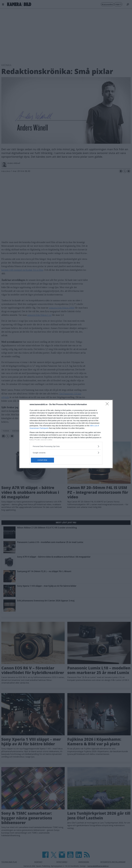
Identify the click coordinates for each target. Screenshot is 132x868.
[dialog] (66, 434)
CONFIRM (42, 460)
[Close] (108, 405)
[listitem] (66, 446)
